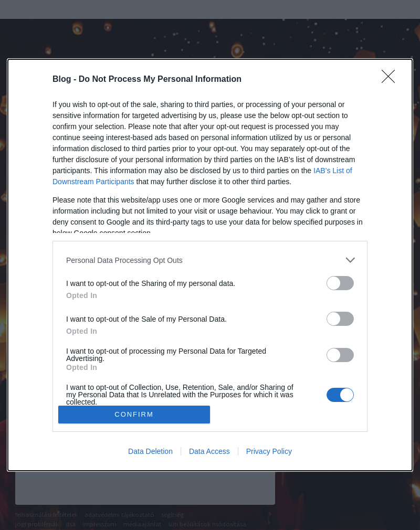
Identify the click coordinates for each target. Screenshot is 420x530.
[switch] (340, 283)
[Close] (392, 80)
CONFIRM (134, 415)
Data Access (209, 451)
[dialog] (210, 265)
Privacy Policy (269, 451)
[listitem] (210, 260)
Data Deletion (150, 451)
